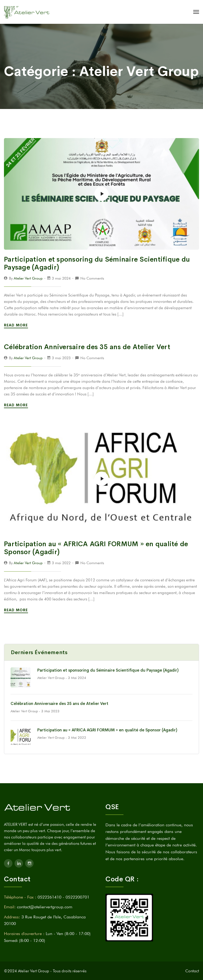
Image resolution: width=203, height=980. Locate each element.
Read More (17, 325)
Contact (192, 971)
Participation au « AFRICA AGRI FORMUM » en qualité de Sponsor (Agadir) (96, 548)
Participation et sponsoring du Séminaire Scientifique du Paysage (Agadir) (97, 263)
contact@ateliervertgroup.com (45, 907)
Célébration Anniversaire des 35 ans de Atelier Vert (87, 347)
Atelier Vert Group (28, 278)
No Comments (92, 278)
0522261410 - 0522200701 (63, 897)
